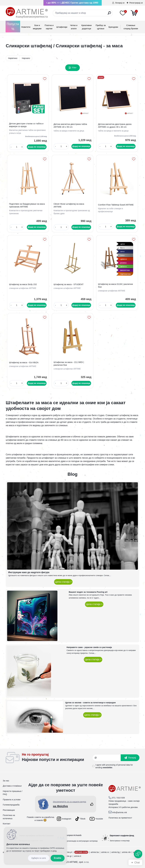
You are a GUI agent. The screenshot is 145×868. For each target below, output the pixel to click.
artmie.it (78, 856)
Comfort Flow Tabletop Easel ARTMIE (116, 205)
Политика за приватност (120, 818)
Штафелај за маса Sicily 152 (23, 284)
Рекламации (9, 810)
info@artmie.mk (120, 812)
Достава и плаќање (12, 786)
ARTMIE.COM (81, 852)
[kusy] (17, 147)
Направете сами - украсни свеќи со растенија (89, 647)
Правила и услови (12, 799)
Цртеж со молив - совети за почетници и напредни (90, 703)
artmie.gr (68, 856)
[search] (109, 14)
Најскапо (26, 58)
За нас (6, 781)
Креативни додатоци (86, 27)
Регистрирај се (136, 3)
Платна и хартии (49, 27)
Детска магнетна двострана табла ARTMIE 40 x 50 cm (70, 125)
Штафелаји (62, 27)
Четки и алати (74, 27)
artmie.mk (126, 852)
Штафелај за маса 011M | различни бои (115, 285)
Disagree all (39, 858)
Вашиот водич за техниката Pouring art (88, 592)
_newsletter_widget (57, 758)
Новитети (26, 27)
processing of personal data (118, 765)
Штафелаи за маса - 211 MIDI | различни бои (69, 364)
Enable (58, 858)
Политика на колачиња (9, 817)
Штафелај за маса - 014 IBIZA (24, 362)
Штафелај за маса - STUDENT (68, 284)
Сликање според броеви (131, 27)
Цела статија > (63, 582)
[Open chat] (138, 854)
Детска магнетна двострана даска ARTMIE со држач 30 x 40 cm (115, 125)
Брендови (113, 27)
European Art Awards (73, 835)
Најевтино (13, 58)
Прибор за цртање (101, 27)
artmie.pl (68, 852)
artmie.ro (105, 852)
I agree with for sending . (114, 766)
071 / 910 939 (118, 798)
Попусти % (13, 27)
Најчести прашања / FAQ (13, 793)
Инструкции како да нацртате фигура (29, 572)
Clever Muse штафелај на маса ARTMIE (69, 205)
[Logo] (27, 13)
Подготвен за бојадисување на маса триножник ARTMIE (27, 205)
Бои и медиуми (37, 27)
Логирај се (120, 3)
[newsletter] (130, 758)
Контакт (7, 824)
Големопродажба (11, 805)
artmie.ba (95, 852)
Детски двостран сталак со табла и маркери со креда (26, 125)
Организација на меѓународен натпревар (82, 841)
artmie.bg (116, 852)
